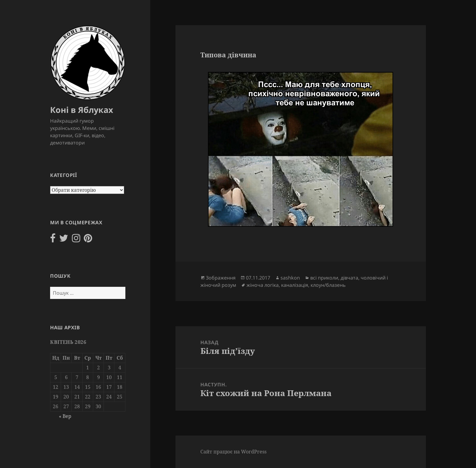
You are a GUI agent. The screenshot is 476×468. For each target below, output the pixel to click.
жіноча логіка (263, 285)
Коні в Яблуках (82, 110)
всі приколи (324, 278)
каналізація (295, 285)
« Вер (65, 416)
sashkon (290, 278)
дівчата (349, 278)
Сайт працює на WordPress (233, 452)
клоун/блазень (328, 285)
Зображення (221, 278)
